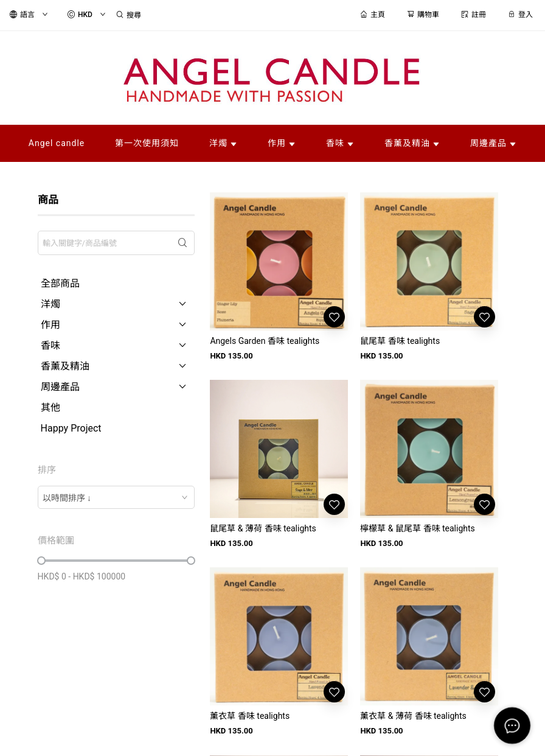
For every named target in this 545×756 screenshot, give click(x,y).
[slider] (41, 561)
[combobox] (116, 497)
